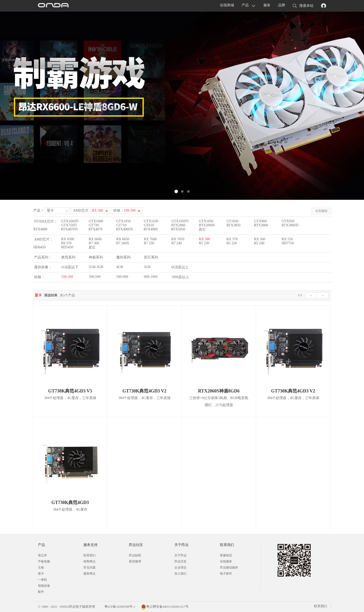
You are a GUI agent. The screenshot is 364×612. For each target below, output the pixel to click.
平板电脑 (44, 561)
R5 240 (259, 243)
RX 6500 (68, 239)
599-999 (122, 277)
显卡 (50, 211)
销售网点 (89, 561)
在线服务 (226, 561)
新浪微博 (135, 561)
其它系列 (151, 257)
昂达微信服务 (229, 567)
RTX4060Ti (124, 229)
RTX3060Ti (290, 225)
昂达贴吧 (135, 555)
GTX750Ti (69, 225)
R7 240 (177, 243)
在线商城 (227, 5)
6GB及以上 (180, 267)
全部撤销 (321, 211)
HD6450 (39, 247)
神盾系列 (96, 257)
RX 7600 (150, 239)
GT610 (149, 225)
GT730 (94, 225)
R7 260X (123, 243)
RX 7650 (178, 239)
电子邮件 (226, 574)
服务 (267, 5)
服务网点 (89, 574)
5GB (147, 267)
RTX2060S (207, 225)
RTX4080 (40, 229)
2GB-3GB (96, 267)
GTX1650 (123, 221)
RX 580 (204, 239)
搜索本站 (303, 6)
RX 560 (260, 239)
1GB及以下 (70, 267)
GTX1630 (151, 221)
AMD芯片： (88, 211)
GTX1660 (96, 221)
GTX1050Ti (180, 221)
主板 (41, 567)
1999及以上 (180, 277)
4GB (120, 267)
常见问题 (89, 567)
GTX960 (260, 221)
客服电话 (226, 555)
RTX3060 (261, 225)
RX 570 (232, 239)
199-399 (67, 277)
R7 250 (149, 243)
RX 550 (287, 239)
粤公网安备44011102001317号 (165, 607)
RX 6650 (123, 239)
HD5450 (67, 247)
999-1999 (151, 277)
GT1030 (232, 221)
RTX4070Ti (69, 229)
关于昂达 (180, 555)
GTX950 (288, 221)
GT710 (121, 225)
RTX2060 (178, 225)
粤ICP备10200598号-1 (119, 607)
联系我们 (89, 555)
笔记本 (42, 555)
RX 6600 (95, 239)
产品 (245, 5)
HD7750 (288, 243)
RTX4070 (95, 229)
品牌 (282, 5)
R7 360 (94, 243)
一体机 (42, 580)
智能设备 (44, 586)
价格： (124, 211)
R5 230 (204, 243)
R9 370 (66, 243)
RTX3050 (233, 225)
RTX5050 (178, 229)
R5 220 (232, 243)
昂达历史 (180, 561)
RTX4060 (151, 229)
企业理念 (180, 567)
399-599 (95, 277)
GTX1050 (206, 221)
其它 (202, 230)
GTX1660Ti (70, 221)
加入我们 (180, 574)
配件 (41, 592)
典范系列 (68, 257)
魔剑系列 (123, 257)
